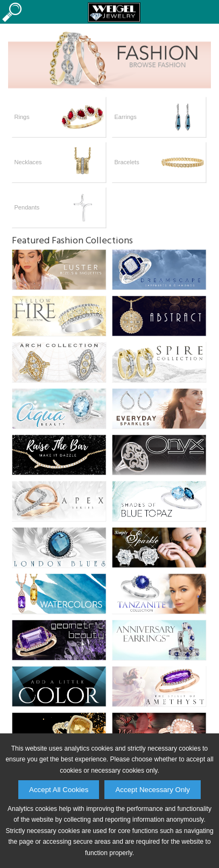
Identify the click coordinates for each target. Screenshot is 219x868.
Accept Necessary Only (153, 790)
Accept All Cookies (59, 790)
